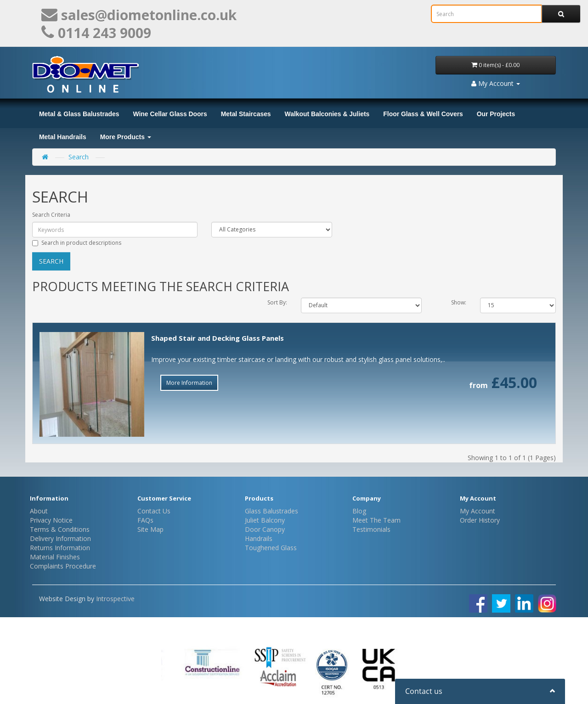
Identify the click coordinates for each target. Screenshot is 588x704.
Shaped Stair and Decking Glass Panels (218, 338)
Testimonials (371, 529)
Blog (359, 511)
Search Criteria (51, 215)
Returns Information (60, 548)
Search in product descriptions (77, 243)
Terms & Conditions (60, 529)
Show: (459, 302)
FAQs (145, 520)
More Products (126, 137)
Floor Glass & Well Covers (423, 114)
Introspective (115, 599)
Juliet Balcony (265, 520)
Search (79, 157)
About (39, 511)
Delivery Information (60, 538)
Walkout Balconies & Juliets (327, 114)
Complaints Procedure (63, 566)
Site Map (150, 529)
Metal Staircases (246, 114)
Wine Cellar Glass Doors (170, 114)
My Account (478, 511)
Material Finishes (55, 557)
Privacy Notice (51, 520)
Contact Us (154, 511)
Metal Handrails (63, 137)
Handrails (259, 538)
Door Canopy (265, 529)
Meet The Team (376, 520)
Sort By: (277, 302)
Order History (480, 520)
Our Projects (496, 114)
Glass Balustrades (271, 511)
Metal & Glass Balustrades (79, 114)
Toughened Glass (271, 548)
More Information (189, 383)
